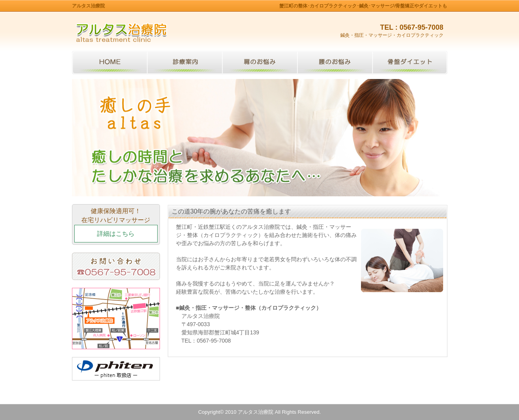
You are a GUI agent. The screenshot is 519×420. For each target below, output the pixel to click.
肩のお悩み (260, 63)
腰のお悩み (335, 63)
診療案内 (185, 63)
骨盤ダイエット (410, 63)
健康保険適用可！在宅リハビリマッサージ (116, 225)
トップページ (110, 63)
